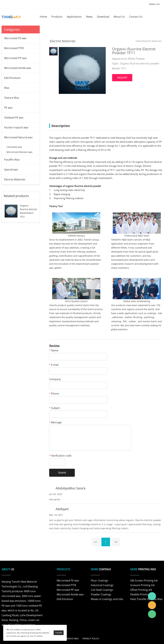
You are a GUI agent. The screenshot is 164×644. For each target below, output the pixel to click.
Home (139, 41)
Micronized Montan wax (19, 152)
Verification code (60, 456)
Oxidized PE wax (14, 118)
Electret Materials (15, 179)
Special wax (11, 170)
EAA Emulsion (12, 78)
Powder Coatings (101, 594)
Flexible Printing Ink (142, 594)
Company (55, 379)
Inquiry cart (154, 4)
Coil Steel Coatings (102, 590)
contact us (136, 17)
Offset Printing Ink (141, 590)
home (43, 17)
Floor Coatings (100, 581)
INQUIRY (122, 78)
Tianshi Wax (152, 596)
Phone (54, 394)
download (103, 17)
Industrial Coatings (102, 585)
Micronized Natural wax (18, 137)
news (89, 17)
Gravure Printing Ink (142, 585)
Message (55, 423)
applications (74, 17)
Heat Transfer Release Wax (146, 599)
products (57, 17)
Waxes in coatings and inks (107, 599)
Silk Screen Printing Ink (144, 581)
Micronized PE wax (15, 38)
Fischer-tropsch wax (16, 127)
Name (54, 351)
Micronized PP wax (15, 58)
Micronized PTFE (14, 48)
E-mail (54, 365)
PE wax (8, 108)
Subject (55, 408)
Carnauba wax (14, 147)
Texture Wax (12, 98)
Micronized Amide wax (18, 68)
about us (119, 17)
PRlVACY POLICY (91, 638)
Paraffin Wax (12, 160)
